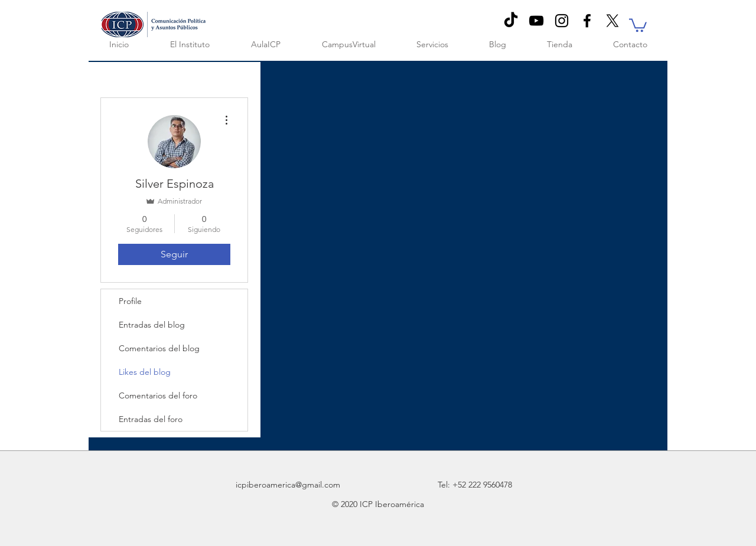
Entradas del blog (152, 325)
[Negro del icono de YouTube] (536, 21)
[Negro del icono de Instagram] (562, 21)
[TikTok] (511, 21)
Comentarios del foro (158, 395)
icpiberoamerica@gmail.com (288, 485)
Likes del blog (145, 372)
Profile (130, 301)
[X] (612, 21)
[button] (638, 24)
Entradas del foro (151, 419)
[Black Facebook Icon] (587, 21)
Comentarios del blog (159, 348)
